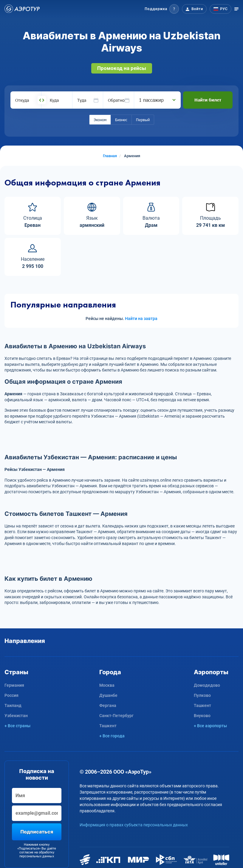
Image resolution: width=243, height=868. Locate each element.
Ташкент (108, 726)
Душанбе (108, 695)
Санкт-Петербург (116, 716)
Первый (143, 120)
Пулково (202, 695)
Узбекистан (16, 716)
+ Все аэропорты (210, 726)
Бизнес (121, 120)
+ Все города (112, 736)
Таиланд (13, 705)
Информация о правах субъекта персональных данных (134, 825)
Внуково (202, 716)
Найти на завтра (141, 319)
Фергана (108, 705)
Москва (107, 685)
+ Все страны (17, 726)
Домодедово (207, 685)
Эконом (100, 120)
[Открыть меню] (236, 9)
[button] (162, 9)
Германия (14, 685)
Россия (11, 695)
